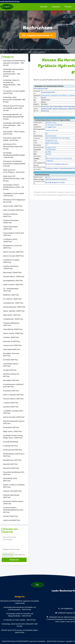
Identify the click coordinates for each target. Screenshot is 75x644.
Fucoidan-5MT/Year (10, 370)
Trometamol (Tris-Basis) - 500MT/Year (12, 261)
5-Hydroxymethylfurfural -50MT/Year (11, 324)
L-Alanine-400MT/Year (11, 403)
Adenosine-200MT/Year (11, 468)
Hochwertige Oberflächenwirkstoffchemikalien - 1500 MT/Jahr (14, 155)
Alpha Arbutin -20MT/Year (12, 315)
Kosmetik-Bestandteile (11, 442)
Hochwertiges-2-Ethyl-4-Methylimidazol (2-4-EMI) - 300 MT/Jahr (13, 187)
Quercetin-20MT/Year (10, 464)
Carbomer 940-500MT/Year (12, 491)
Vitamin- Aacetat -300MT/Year (13, 333)
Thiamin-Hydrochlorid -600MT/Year (10, 228)
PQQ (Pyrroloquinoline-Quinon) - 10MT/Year (14, 422)
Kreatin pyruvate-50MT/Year (13, 450)
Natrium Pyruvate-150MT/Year (13, 252)
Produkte (68, 7)
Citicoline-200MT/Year (11, 516)
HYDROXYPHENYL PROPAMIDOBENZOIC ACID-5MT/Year (13, 510)
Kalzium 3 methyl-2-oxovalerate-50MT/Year (14, 486)
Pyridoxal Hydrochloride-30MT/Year (11, 496)
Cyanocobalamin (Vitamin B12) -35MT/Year (14, 234)
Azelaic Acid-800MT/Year (12, 520)
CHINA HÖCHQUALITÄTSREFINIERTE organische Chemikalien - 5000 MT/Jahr (29, 641)
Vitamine (55, 109)
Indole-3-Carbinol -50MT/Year (13, 285)
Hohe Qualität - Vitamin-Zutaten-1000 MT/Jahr (14, 133)
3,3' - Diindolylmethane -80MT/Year (11, 290)
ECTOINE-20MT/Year (10, 360)
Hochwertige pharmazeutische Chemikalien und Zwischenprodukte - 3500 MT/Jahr (13, 73)
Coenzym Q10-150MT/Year (12, 345)
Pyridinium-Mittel (47, 109)
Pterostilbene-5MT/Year (11, 380)
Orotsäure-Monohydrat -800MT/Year (11, 222)
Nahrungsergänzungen (41, 88)
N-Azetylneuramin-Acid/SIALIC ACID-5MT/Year (13, 386)
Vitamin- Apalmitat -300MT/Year (14, 311)
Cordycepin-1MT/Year (10, 446)
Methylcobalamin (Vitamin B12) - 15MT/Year (14, 455)
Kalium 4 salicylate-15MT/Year (13, 395)
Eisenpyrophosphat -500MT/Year (14, 307)
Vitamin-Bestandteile (56, 107)
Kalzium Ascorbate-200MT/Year (14, 417)
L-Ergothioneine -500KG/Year (13, 319)
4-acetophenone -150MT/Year (13, 303)
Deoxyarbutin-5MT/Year (11, 427)
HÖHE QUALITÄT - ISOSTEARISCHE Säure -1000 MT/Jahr (14, 179)
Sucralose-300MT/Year (11, 407)
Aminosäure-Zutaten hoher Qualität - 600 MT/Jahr (12, 139)
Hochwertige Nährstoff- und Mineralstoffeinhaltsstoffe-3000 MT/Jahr (13, 117)
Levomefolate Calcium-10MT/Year (11, 365)
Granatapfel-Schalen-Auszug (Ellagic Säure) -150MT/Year (13, 437)
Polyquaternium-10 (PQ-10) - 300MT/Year (13, 247)
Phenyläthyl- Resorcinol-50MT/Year (11, 355)
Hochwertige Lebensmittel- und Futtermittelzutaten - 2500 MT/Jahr (14, 125)
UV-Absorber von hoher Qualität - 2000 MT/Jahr (14, 92)
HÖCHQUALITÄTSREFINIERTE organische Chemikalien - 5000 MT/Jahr (14, 63)
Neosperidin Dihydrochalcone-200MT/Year (13, 503)
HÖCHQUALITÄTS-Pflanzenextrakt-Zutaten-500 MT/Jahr (13, 147)
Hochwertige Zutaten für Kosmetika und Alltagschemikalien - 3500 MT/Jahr (12, 84)
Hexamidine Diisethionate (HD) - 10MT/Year (14, 473)
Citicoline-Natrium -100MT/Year (14, 277)
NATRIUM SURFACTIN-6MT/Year (11, 375)
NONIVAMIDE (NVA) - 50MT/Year (11, 480)
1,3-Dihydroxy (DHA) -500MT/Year (10, 240)
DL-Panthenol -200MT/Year (12, 299)
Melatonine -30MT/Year (11, 295)
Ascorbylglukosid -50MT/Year (13, 281)
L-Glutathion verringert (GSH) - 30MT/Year (13, 412)
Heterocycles (63, 109)
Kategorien (56, 7)
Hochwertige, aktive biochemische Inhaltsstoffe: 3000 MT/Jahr (14, 100)
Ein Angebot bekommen (36, 35)
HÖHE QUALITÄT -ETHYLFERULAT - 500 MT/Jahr (14, 171)
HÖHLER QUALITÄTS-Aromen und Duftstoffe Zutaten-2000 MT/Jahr (14, 108)
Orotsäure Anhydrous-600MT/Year (11, 215)
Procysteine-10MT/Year (11, 391)
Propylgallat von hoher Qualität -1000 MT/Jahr (13, 195)
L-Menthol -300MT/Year (11, 337)
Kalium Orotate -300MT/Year (13, 206)
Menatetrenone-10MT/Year (12, 460)
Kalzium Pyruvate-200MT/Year (13, 256)
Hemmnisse (45, 107)
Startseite (44, 7)
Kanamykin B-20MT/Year (12, 341)
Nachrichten (14, 49)
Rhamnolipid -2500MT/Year (12, 273)
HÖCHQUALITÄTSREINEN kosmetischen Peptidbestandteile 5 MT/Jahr (14, 164)
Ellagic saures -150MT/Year (12, 431)
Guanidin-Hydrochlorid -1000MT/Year (11, 267)
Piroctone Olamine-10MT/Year (13, 399)
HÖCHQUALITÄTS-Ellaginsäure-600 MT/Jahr (14, 201)
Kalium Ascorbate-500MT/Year (13, 210)
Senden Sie (14, 560)
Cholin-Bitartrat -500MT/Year (13, 329)
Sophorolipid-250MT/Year (12, 349)
